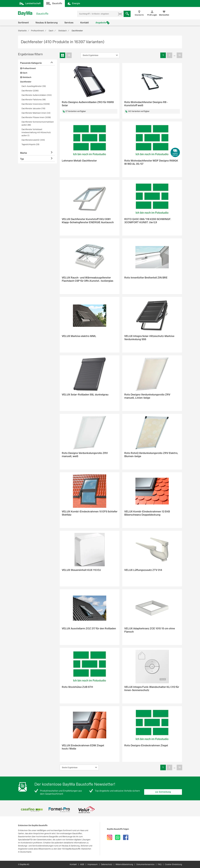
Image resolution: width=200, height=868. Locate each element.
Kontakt (85, 23)
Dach (24, 73)
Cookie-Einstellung (173, 864)
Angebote (101, 23)
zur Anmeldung (163, 792)
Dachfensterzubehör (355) (33, 140)
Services (69, 23)
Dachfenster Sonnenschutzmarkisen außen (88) (38, 123)
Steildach (26, 77)
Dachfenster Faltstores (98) (34, 100)
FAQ (160, 864)
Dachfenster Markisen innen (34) (36, 113)
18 (179, 55)
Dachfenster (26, 82)
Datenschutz (107, 864)
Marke (24, 153)
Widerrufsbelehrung (124, 864)
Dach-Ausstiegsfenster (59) (34, 86)
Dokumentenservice (145, 864)
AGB (82, 864)
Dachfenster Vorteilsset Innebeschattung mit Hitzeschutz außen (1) (36, 132)
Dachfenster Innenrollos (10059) (36, 104)
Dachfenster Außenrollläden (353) (37, 95)
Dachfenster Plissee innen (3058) (36, 117)
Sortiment (23, 23)
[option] (32, 810)
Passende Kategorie (31, 63)
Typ (22, 159)
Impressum (93, 864)
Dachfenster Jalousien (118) (33, 108)
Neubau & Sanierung (47, 23)
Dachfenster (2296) (30, 91)
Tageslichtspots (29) (30, 144)
